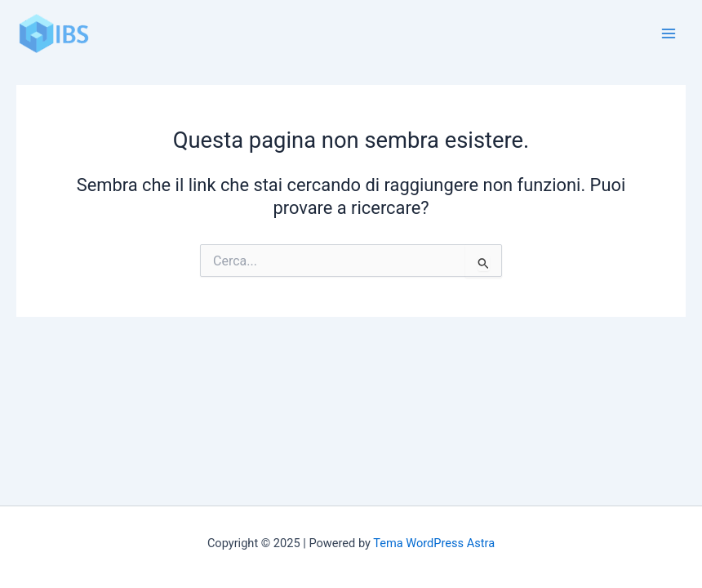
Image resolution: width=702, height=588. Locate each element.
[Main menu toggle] (669, 33)
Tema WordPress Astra (434, 543)
